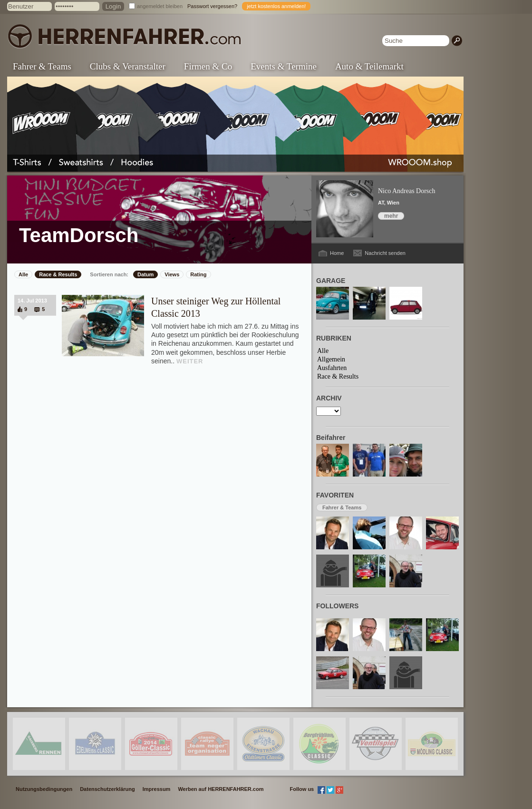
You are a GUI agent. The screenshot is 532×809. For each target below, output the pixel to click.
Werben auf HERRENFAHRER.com (221, 789)
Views (172, 274)
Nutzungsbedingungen (44, 789)
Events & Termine (284, 66)
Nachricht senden (385, 253)
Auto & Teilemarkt (369, 66)
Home (337, 253)
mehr (391, 216)
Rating (198, 274)
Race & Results (58, 274)
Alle (23, 274)
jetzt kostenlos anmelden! (276, 6)
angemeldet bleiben (160, 6)
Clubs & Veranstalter (128, 66)
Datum (145, 274)
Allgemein (331, 359)
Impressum (157, 789)
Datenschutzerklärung (107, 789)
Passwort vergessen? (212, 6)
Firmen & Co (208, 66)
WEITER (190, 361)
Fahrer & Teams (42, 66)
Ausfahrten (332, 368)
